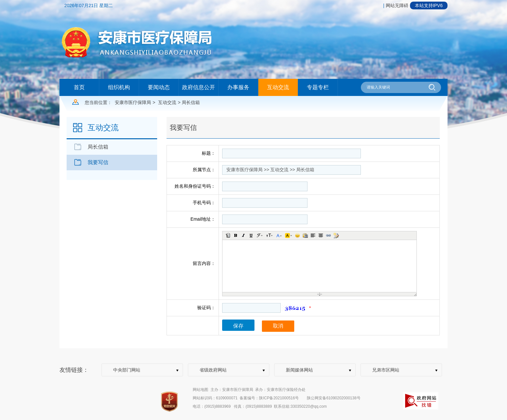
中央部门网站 (127, 370)
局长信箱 (98, 147)
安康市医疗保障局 (133, 102)
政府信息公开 (199, 87)
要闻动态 (159, 87)
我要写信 (98, 162)
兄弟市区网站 (386, 370)
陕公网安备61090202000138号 (334, 398)
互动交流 (278, 87)
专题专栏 (318, 87)
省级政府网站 (213, 370)
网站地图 (200, 390)
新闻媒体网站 (299, 370)
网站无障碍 (397, 5)
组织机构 (119, 87)
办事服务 (238, 87)
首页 (79, 87)
